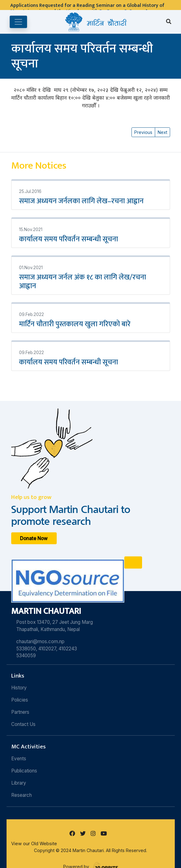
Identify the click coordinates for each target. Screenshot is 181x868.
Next (162, 132)
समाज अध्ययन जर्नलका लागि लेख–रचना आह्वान (81, 201)
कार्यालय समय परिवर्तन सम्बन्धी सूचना (69, 239)
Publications (24, 771)
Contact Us (23, 724)
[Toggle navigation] (18, 22)
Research (21, 795)
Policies (20, 700)
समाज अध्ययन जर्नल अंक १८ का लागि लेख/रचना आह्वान (83, 282)
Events (19, 759)
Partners (20, 712)
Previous (143, 132)
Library (19, 783)
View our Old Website (34, 843)
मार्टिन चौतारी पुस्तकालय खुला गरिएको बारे (75, 324)
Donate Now (34, 538)
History (19, 688)
